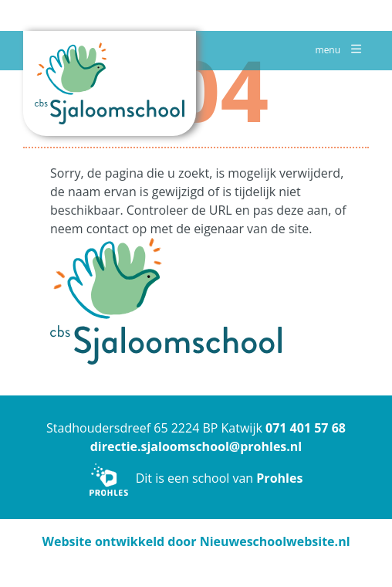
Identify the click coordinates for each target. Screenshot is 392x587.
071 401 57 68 (306, 428)
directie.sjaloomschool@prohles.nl (196, 446)
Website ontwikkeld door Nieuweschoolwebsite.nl (196, 541)
